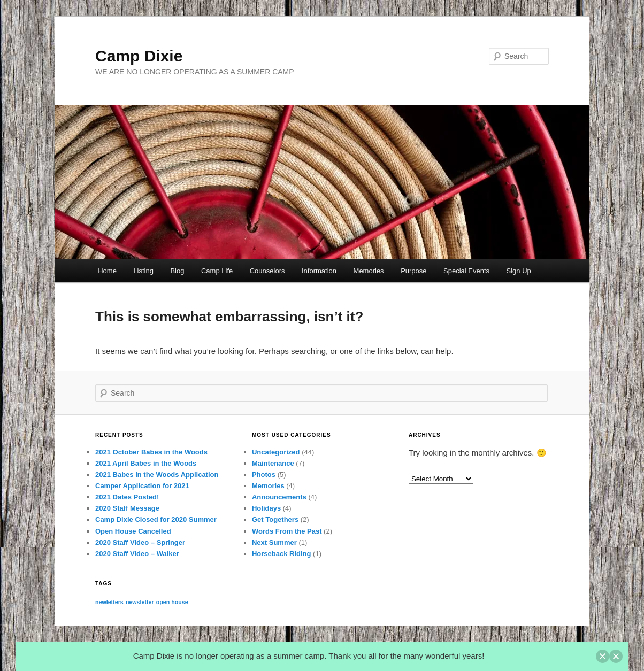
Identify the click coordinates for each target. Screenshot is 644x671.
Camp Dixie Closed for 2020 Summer (156, 519)
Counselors (267, 271)
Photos (264, 475)
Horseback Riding (282, 554)
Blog (177, 271)
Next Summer (274, 542)
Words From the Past (287, 531)
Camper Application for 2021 (142, 486)
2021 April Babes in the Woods (146, 463)
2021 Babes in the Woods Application (157, 475)
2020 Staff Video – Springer (140, 542)
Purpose (413, 271)
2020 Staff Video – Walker (137, 554)
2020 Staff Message (127, 508)
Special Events (466, 271)
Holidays (266, 508)
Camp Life (217, 271)
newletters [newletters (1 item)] (109, 602)
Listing (143, 271)
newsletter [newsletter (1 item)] (140, 602)
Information (319, 271)
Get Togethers (275, 519)
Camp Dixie (139, 56)
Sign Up (519, 271)
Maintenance (273, 463)
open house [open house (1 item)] (172, 602)
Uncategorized (276, 452)
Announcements (279, 497)
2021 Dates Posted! (127, 497)
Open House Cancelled (133, 531)
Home (107, 271)
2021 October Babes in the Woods (151, 452)
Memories (369, 271)
